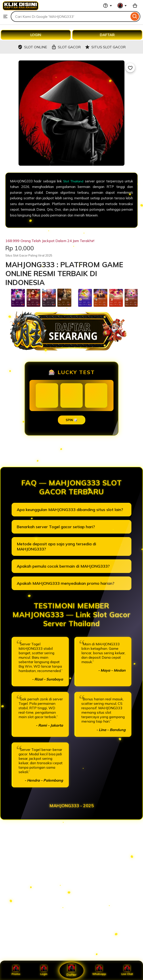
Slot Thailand (73, 181)
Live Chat (127, 970)
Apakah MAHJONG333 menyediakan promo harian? (66, 583)
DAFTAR (107, 35)
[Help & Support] (107, 6)
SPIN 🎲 (72, 420)
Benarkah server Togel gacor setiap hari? (56, 527)
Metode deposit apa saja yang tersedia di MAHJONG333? (56, 546)
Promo (16, 970)
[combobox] (70, 16)
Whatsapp (99, 970)
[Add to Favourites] (130, 68)
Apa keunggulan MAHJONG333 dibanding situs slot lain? (70, 510)
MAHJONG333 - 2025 (72, 806)
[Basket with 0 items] (135, 6)
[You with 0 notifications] (122, 6)
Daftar (71, 970)
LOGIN (36, 35)
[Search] (135, 16)
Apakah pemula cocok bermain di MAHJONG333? (63, 566)
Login (44, 970)
